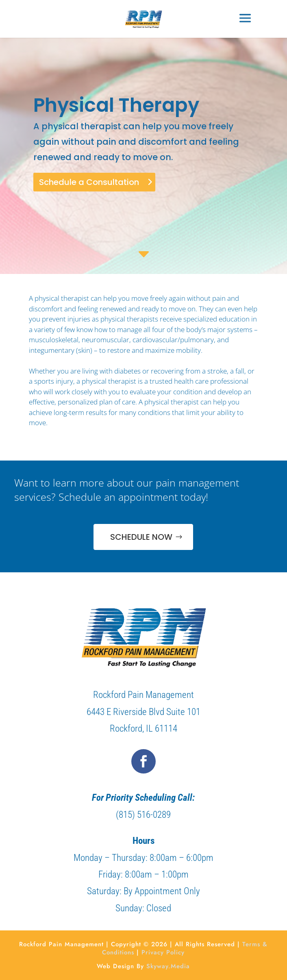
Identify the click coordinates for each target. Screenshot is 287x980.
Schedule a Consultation (89, 182)
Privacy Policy (163, 952)
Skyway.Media (168, 966)
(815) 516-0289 (143, 815)
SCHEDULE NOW (141, 537)
